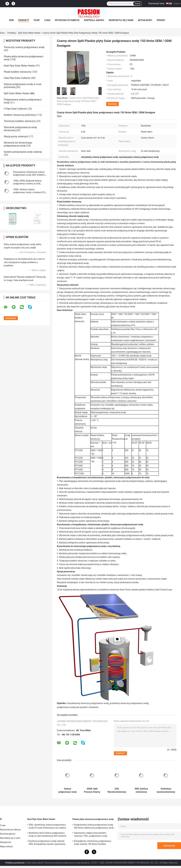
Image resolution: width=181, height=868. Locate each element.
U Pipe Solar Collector (15, 109)
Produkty (24, 20)
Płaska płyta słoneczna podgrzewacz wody (93, 819)
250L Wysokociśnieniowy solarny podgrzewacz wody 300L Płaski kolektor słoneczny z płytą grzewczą (117, 790)
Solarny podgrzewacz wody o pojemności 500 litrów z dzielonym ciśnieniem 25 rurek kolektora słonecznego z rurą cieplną (67, 790)
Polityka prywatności (15, 863)
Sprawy (161, 20)
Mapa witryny (6, 846)
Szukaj (137, 4)
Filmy (37, 20)
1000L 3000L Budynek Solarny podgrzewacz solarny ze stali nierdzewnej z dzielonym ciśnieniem (30, 184)
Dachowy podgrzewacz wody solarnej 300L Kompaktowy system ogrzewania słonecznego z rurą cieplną (47, 843)
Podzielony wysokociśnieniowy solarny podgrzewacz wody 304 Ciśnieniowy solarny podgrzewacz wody (166, 790)
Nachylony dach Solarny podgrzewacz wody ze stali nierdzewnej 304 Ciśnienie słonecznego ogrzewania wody (48, 835)
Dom (11, 20)
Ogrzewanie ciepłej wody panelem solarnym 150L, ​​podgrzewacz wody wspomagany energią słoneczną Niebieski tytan (94, 835)
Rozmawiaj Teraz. (157, 3)
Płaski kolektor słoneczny (17, 72)
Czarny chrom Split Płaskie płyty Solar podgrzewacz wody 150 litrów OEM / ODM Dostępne (78, 101)
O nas (47, 20)
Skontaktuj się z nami (121, 20)
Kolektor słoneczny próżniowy (20, 115)
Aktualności (145, 20)
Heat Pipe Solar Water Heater (19, 66)
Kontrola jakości (94, 20)
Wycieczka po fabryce (67, 20)
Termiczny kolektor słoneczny (20, 121)
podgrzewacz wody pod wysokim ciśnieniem (78, 707)
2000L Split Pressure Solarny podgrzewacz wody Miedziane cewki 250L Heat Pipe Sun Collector (92, 790)
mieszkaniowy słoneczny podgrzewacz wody (88, 703)
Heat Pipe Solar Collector (17, 78)
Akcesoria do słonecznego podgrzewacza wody (18, 144)
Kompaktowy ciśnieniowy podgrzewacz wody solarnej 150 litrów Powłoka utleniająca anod (93, 843)
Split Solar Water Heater (29, 33)
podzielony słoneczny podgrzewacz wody (129, 703)
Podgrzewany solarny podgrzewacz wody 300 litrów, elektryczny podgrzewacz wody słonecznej (94, 827)
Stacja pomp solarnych (16, 136)
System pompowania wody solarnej (23, 152)
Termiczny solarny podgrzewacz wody (24, 47)
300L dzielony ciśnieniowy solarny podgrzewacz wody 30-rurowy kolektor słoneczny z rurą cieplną (141, 790)
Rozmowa (112, 104)
